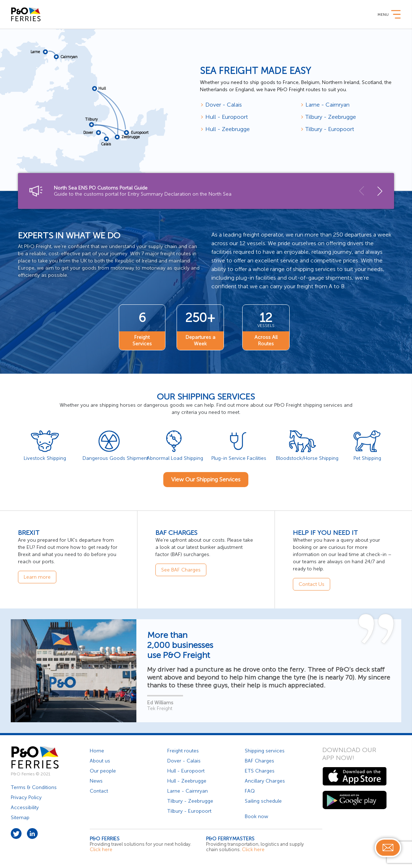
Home (97, 750)
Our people (103, 770)
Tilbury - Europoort (330, 129)
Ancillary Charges (265, 780)
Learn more (37, 576)
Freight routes (183, 750)
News (96, 780)
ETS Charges (260, 770)
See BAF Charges (181, 569)
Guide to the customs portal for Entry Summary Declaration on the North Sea (201, 191)
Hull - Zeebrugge (228, 129)
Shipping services (265, 750)
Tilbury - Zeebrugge (331, 117)
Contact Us (312, 584)
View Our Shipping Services (206, 479)
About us (100, 760)
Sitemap (20, 817)
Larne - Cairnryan (327, 105)
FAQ (250, 790)
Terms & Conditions (34, 787)
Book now (256, 816)
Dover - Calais (224, 105)
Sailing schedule (263, 800)
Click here (101, 849)
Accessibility (25, 807)
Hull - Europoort (227, 117)
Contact (99, 790)
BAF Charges (259, 760)
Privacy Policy (26, 797)
